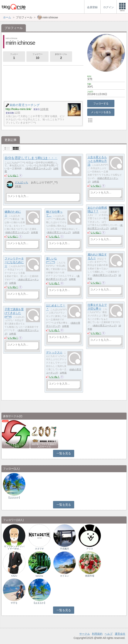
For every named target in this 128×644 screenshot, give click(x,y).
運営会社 (120, 634)
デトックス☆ (54, 352)
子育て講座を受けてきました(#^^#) (14, 313)
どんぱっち (22, 182)
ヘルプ (109, 634)
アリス (90, 549)
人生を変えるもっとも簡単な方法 (97, 161)
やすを (14, 603)
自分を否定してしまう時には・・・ (31, 158)
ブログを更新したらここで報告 (16, 445)
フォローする (101, 103)
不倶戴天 (65, 549)
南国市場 (90, 576)
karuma (39, 576)
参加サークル (61, 57)
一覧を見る (64, 453)
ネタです (39, 549)
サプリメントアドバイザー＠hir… (14, 548)
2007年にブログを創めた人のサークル (44, 445)
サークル (85, 634)
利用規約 (97, 634)
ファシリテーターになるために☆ (14, 262)
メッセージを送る (101, 112)
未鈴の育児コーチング (38, 168)
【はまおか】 (14, 498)
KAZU (14, 576)
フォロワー (38, 57)
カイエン (65, 576)
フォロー (14, 57)
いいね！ (13, 175)
